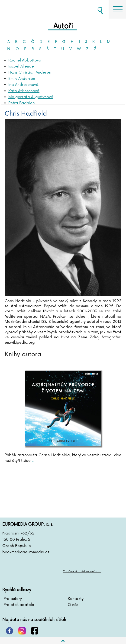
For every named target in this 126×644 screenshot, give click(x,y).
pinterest (10, 631)
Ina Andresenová (23, 85)
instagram (22, 631)
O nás (73, 605)
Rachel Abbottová (25, 60)
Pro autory (13, 599)
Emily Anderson (22, 79)
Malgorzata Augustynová (31, 97)
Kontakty (76, 599)
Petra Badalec (22, 103)
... (33, 461)
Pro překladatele (19, 605)
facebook (35, 631)
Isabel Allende (21, 66)
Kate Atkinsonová (24, 91)
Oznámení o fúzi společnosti (82, 571)
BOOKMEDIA (26, 9)
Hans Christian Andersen (30, 72)
